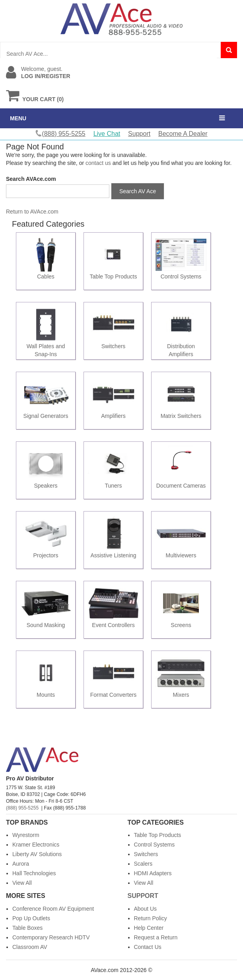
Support (139, 134)
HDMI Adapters (153, 873)
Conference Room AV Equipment (53, 909)
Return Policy (151, 918)
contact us (98, 163)
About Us (146, 909)
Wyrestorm (26, 835)
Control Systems (155, 845)
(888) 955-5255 (22, 808)
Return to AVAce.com (32, 212)
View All (22, 883)
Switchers (146, 854)
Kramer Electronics (36, 845)
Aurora (21, 864)
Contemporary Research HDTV (51, 937)
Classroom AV (30, 947)
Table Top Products (158, 835)
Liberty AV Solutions (37, 854)
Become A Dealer (183, 134)
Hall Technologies (34, 873)
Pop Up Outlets (31, 918)
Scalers (143, 864)
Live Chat (107, 134)
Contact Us (148, 947)
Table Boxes (27, 928)
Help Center (149, 928)
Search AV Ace (138, 191)
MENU (18, 118)
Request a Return (156, 937)
